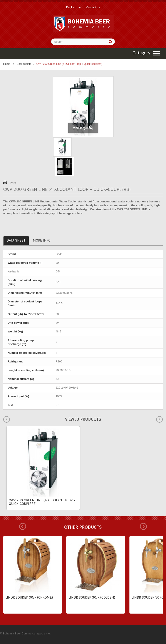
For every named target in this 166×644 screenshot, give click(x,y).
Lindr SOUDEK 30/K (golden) (92, 597)
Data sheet (16, 240)
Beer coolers (24, 64)
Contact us (93, 7)
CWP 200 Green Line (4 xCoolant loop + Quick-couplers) (42, 502)
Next (143, 526)
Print (13, 183)
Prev (23, 526)
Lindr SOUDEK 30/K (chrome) (29, 597)
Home (7, 64)
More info (42, 240)
